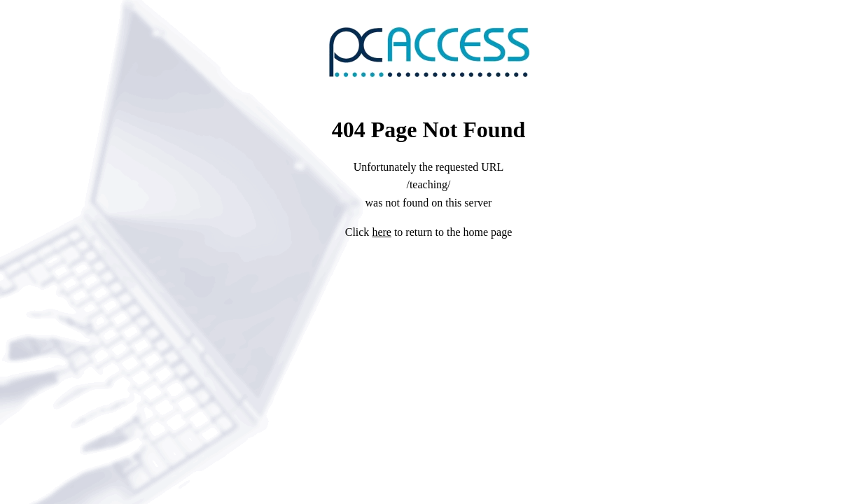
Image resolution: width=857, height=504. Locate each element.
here (382, 232)
